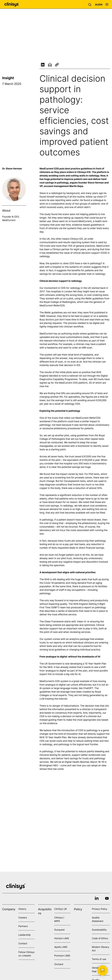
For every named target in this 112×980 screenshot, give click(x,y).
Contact (23, 943)
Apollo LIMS (61, 947)
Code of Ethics (100, 938)
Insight (8, 78)
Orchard (59, 964)
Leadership (24, 935)
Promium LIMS (62, 956)
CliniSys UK (61, 909)
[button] (91, 4)
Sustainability (99, 930)
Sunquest (59, 930)
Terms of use (99, 959)
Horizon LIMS (62, 938)
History (22, 909)
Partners (23, 926)
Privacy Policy (100, 909)
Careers (23, 918)
